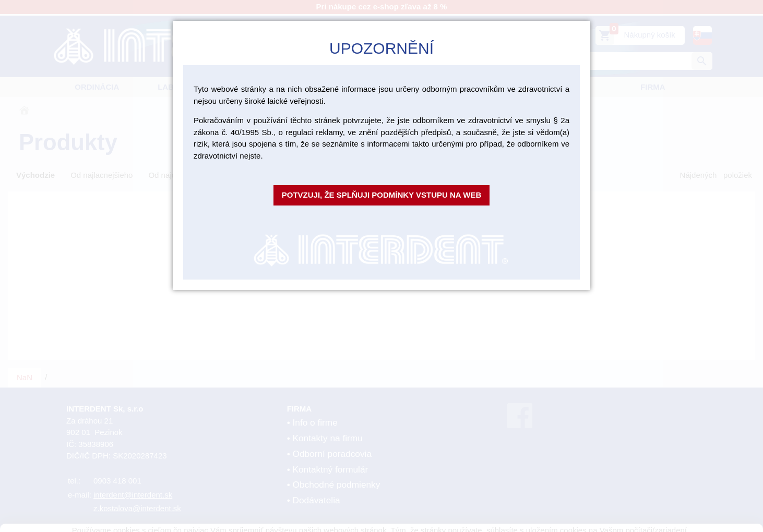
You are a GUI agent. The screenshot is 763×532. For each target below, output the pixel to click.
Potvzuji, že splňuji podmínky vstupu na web (382, 195)
